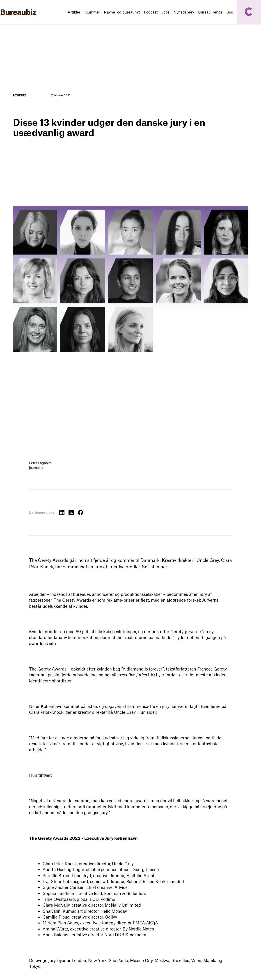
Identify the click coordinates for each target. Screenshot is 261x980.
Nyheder (20, 95)
